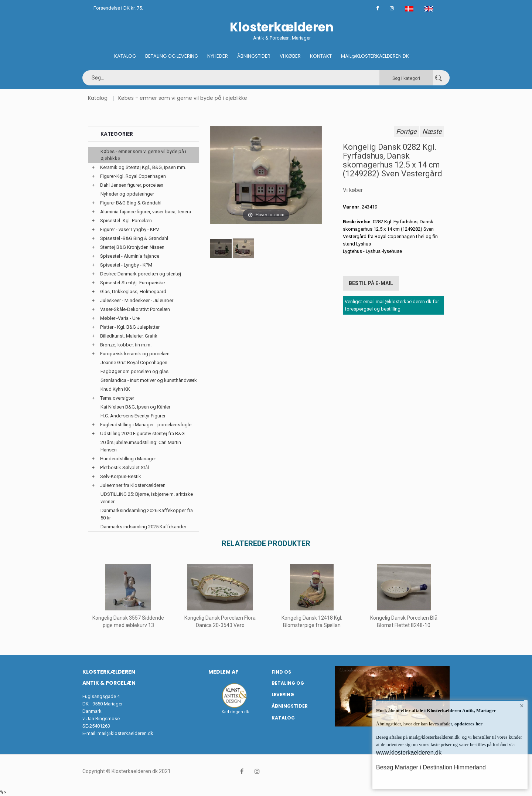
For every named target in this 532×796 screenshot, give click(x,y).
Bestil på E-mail (371, 283)
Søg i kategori (406, 78)
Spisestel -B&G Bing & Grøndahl (134, 238)
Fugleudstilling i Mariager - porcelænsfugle (146, 425)
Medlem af (223, 672)
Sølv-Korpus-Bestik (121, 476)
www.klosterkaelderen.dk (409, 753)
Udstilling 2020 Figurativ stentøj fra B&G (142, 433)
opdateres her (468, 724)
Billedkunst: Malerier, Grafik (129, 336)
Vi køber (290, 56)
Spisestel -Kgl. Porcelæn (126, 221)
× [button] (522, 706)
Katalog (125, 56)
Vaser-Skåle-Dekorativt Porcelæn (135, 309)
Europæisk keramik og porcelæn (135, 354)
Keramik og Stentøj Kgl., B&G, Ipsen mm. (143, 167)
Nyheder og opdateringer (127, 194)
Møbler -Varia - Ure (120, 318)
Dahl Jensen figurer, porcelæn (132, 185)
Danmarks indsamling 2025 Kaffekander (143, 527)
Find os (281, 672)
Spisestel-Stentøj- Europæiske (132, 283)
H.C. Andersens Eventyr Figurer (133, 416)
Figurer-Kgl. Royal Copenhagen (133, 176)
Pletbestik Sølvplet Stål (125, 468)
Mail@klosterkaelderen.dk (375, 56)
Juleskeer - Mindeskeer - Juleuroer (137, 300)
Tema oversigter (117, 398)
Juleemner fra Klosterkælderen (133, 485)
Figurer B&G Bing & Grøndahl (131, 203)
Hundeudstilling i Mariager (128, 459)
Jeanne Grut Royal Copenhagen (134, 363)
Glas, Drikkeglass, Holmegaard (133, 292)
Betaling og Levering (172, 56)
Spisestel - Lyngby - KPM (126, 265)
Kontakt (321, 56)
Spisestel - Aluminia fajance (130, 256)
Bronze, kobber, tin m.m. (126, 345)
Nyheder (218, 56)
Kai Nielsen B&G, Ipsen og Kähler (135, 407)
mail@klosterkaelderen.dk (125, 733)
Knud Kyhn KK (115, 389)
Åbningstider (254, 56)
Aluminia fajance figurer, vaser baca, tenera (146, 212)
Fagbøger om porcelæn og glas (134, 371)
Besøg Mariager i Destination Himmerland (431, 767)
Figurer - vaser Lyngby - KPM (130, 229)
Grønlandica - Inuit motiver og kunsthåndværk (149, 380)
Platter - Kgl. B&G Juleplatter (130, 327)
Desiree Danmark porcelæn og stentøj (141, 274)
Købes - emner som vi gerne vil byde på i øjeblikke (183, 98)
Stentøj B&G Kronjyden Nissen (132, 247)
